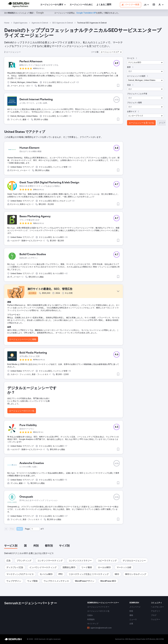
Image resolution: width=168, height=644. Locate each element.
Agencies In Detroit (40, 23)
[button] (146, 5)
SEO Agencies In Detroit (63, 23)
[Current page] (35, 529)
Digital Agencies (20, 23)
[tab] (11, 546)
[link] (81, 5)
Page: (28, 529)
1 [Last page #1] (43, 529)
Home (7, 23)
